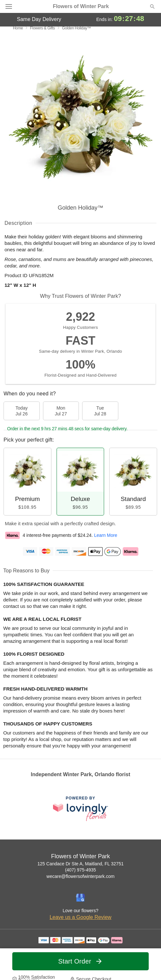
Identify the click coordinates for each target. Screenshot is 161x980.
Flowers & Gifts (43, 28)
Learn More (106, 535)
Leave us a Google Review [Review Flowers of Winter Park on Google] (80, 917)
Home (18, 28)
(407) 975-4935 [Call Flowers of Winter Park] (80, 870)
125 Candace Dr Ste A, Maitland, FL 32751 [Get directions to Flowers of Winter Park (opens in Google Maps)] (80, 864)
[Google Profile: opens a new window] (80, 898)
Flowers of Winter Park (81, 6)
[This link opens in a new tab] (80, 809)
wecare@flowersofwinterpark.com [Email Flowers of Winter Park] (80, 876)
